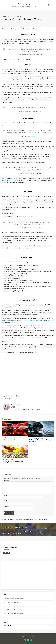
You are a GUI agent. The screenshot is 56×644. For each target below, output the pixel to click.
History (42, 438)
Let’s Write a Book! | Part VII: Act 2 (12, 602)
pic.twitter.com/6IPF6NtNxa (36, 170)
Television (19, 438)
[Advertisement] (28, 575)
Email (5, 501)
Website (6, 506)
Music (12, 438)
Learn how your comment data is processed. (36, 519)
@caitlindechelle (16, 168)
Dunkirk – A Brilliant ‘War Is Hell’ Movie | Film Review (40, 441)
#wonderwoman (24, 170)
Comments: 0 (37, 29)
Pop (15, 438)
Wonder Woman (9, 398)
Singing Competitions (9, 439)
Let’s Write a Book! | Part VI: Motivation (14, 606)
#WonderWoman (18, 49)
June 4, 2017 (36, 136)
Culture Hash (30, 637)
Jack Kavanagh (28, 29)
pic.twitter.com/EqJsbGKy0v (29, 51)
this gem (43, 79)
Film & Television (16, 16)
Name (5, 495)
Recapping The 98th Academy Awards (14, 599)
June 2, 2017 (38, 55)
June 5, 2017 (38, 111)
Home (4, 16)
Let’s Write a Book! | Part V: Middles (13, 610)
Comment (7, 481)
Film (9, 16)
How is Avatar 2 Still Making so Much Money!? (13, 462)
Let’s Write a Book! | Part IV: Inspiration (14, 613)
